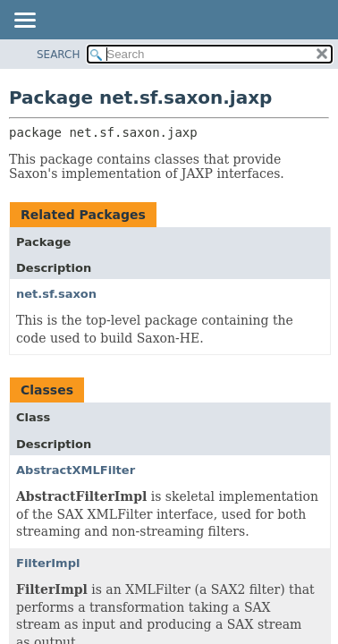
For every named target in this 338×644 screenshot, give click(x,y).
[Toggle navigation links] (24, 21)
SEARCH (59, 55)
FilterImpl (48, 563)
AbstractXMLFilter (76, 470)
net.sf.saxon (56, 294)
